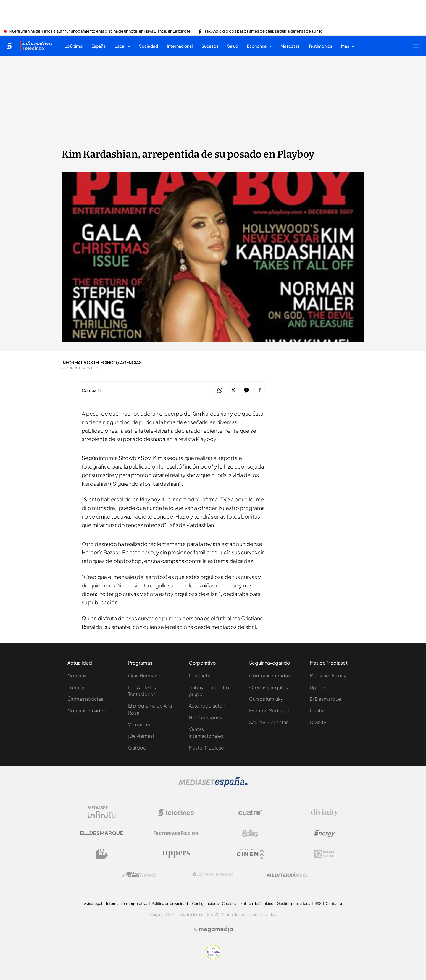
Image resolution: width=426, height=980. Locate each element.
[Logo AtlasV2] (139, 875)
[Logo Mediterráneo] (287, 875)
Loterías (76, 687)
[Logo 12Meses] (324, 854)
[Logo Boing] (250, 833)
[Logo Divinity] (325, 813)
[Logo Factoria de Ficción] (176, 833)
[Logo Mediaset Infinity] (102, 813)
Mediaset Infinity (328, 675)
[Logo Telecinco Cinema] (250, 854)
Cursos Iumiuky (266, 699)
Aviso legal (93, 904)
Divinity (318, 722)
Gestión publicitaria (294, 904)
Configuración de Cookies (214, 904)
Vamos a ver (141, 724)
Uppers (318, 687)
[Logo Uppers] (176, 854)
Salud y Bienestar (268, 722)
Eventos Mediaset (269, 710)
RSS (318, 904)
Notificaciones (205, 717)
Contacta (200, 675)
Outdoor (138, 748)
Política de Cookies (256, 904)
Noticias (77, 675)
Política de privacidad (170, 904)
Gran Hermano (144, 675)
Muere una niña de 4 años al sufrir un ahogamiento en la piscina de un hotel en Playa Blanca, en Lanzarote (100, 31)
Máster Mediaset (207, 748)
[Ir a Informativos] (36, 46)
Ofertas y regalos (268, 687)
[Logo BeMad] (102, 854)
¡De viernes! (141, 736)
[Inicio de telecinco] (9, 46)
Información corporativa (127, 904)
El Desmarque (325, 699)
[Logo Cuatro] (250, 813)
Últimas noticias (85, 699)
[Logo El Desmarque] (102, 833)
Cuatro (318, 710)
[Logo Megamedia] (216, 929)
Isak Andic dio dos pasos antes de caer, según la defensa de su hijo (263, 31)
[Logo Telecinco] (176, 813)
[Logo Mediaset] (213, 786)
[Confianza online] (213, 958)
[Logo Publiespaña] (213, 875)
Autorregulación (207, 706)
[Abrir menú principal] (416, 46)
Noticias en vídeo (87, 710)
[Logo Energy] (325, 833)
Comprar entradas (270, 675)
